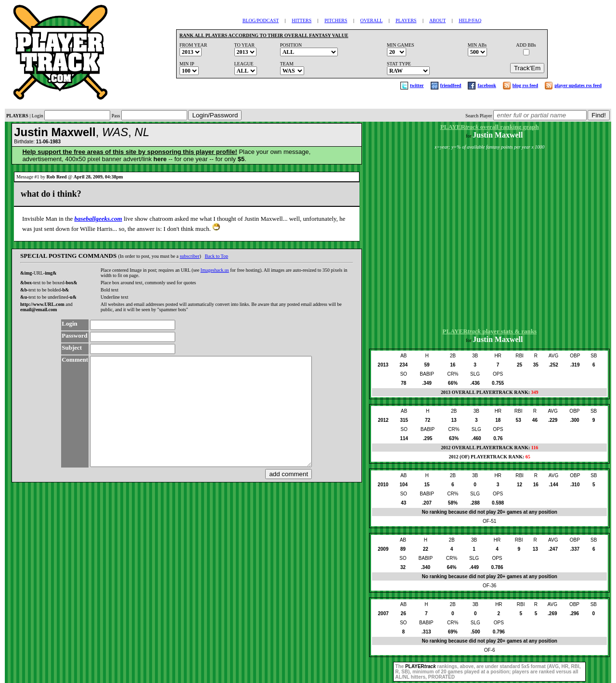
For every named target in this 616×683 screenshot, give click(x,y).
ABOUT (437, 20)
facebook (487, 85)
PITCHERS (336, 20)
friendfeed (451, 85)
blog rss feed (525, 85)
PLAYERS (406, 20)
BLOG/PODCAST (261, 20)
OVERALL (372, 20)
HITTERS (302, 20)
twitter (417, 85)
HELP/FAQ (470, 20)
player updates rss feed (578, 85)
